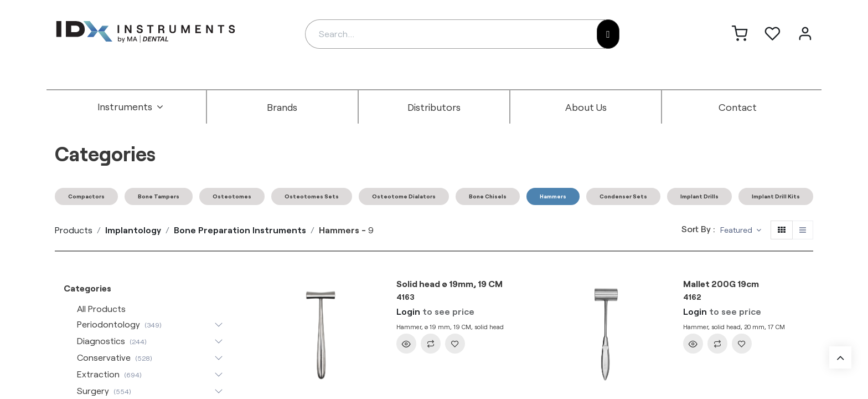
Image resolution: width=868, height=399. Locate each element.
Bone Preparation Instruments (240, 230)
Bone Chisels (488, 196)
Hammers (553, 196)
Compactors (86, 196)
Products (74, 230)
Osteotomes (232, 196)
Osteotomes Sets (312, 196)
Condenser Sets (623, 196)
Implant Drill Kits (776, 196)
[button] (741, 230)
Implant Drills (699, 196)
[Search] (608, 34)
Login (408, 311)
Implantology (133, 230)
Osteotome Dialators (404, 196)
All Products (101, 308)
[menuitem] (131, 107)
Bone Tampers (159, 196)
